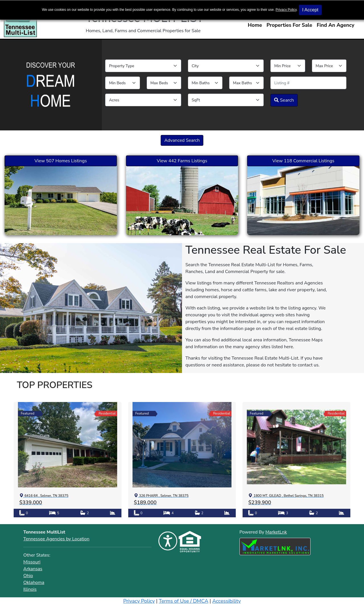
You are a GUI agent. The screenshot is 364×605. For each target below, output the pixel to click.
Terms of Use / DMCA (183, 601)
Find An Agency (336, 25)
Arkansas (33, 569)
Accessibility (226, 601)
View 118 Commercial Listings (303, 161)
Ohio (28, 576)
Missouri (32, 562)
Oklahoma (34, 583)
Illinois (30, 589)
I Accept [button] (310, 10)
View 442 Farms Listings (182, 161)
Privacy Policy (286, 10)
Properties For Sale (289, 25)
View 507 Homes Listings (61, 161)
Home (255, 25)
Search (284, 100)
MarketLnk (276, 532)
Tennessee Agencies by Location (56, 539)
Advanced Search (182, 140)
